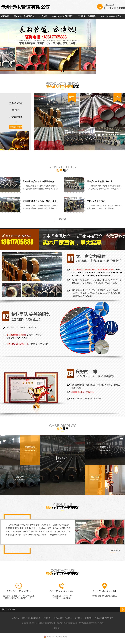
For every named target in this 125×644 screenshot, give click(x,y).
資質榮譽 (92, 16)
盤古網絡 (12, 609)
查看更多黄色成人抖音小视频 (16, 129)
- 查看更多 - (62, 219)
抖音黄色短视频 (16, 103)
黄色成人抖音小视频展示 (62, 16)
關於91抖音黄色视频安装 (24, 16)
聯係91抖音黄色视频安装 (111, 16)
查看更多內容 (115, 550)
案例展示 (82, 16)
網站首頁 (5, 16)
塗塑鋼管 (16, 110)
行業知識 (43, 16)
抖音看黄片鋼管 (16, 117)
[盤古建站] (74, 623)
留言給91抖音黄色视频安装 (19, 591)
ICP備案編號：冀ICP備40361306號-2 (91, 623)
